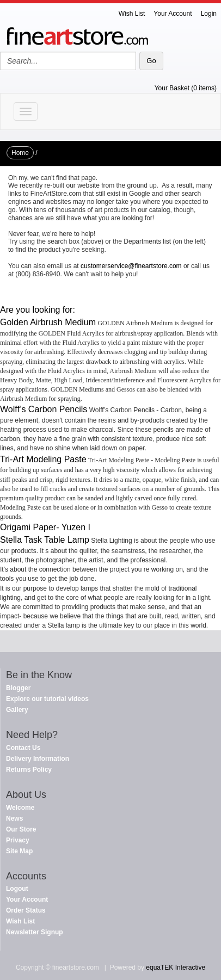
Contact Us (23, 748)
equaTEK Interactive (176, 967)
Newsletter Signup (35, 932)
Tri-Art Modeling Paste (43, 459)
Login (209, 14)
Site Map (19, 851)
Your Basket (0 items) (186, 88)
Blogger (18, 688)
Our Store (21, 829)
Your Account (173, 14)
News (14, 818)
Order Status (26, 910)
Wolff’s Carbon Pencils (44, 409)
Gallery (17, 710)
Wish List (132, 14)
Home (20, 153)
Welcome (20, 808)
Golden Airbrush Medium (48, 322)
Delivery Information (38, 759)
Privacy (18, 840)
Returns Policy (29, 770)
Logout (17, 889)
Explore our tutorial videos (47, 699)
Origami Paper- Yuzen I (45, 527)
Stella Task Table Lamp (45, 540)
